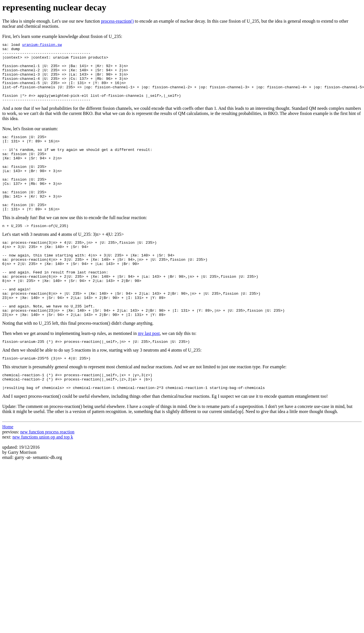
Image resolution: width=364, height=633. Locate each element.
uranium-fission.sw (42, 45)
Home (8, 475)
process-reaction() (117, 21)
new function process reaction (47, 480)
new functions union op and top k (43, 485)
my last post (149, 377)
